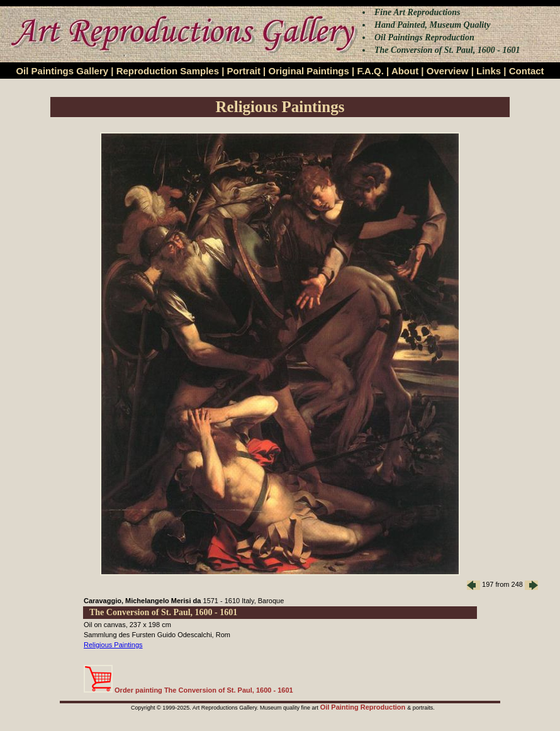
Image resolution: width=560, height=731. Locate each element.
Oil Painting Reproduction (364, 707)
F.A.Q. (370, 71)
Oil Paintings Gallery (62, 71)
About (405, 71)
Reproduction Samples (168, 71)
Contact (527, 71)
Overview (448, 71)
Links (489, 71)
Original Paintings (308, 71)
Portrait (244, 71)
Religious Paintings (113, 645)
